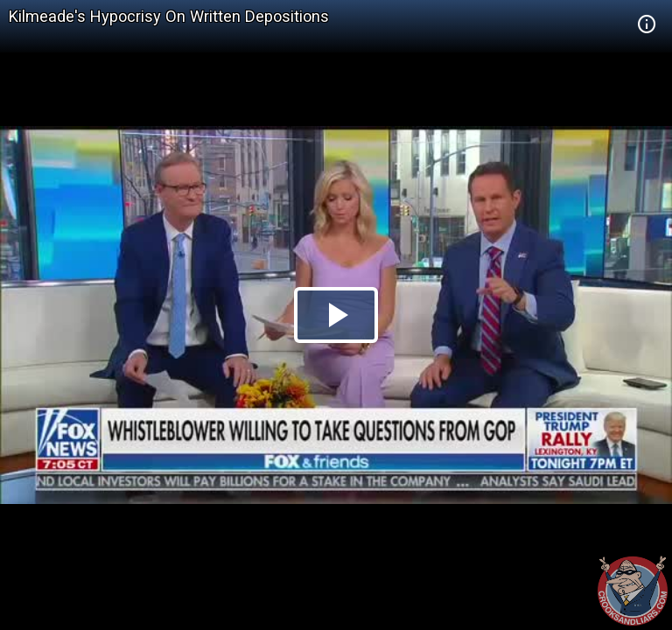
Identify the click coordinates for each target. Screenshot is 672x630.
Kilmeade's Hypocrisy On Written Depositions (169, 16)
